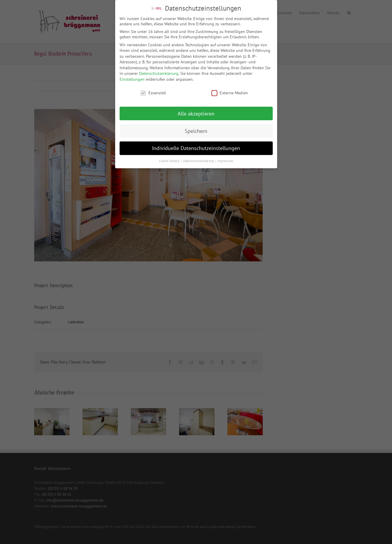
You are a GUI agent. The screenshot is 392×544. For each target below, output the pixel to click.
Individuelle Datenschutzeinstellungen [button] (196, 147)
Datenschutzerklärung (159, 73)
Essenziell (153, 92)
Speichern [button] (196, 130)
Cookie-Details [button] (170, 160)
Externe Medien (230, 92)
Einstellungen (132, 79)
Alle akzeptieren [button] (196, 113)
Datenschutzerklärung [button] (199, 160)
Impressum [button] (225, 160)
